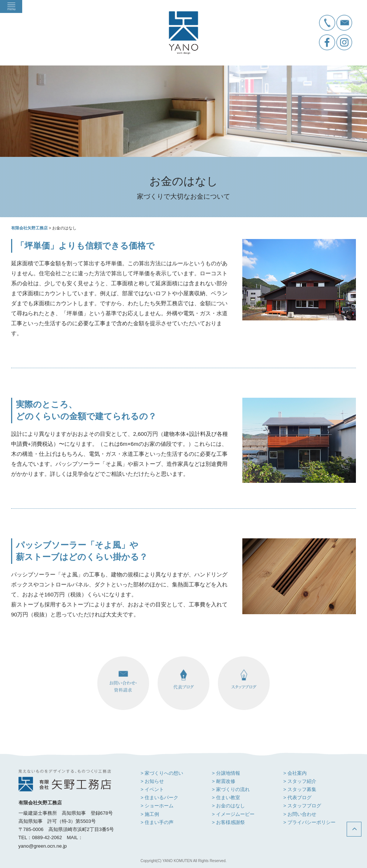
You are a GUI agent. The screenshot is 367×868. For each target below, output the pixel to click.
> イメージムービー (233, 814)
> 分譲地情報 (226, 773)
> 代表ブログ (297, 798)
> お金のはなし (228, 806)
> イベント (152, 789)
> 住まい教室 (226, 798)
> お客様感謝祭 (228, 822)
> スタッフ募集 (300, 789)
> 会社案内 (295, 773)
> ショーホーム (157, 806)
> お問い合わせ (300, 814)
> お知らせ (152, 781)
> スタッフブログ (302, 806)
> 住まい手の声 (157, 822)
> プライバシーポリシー (309, 822)
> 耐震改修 (224, 781)
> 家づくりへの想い (162, 773)
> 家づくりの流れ (231, 789)
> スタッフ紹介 (300, 781)
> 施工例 (150, 814)
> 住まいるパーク (159, 798)
